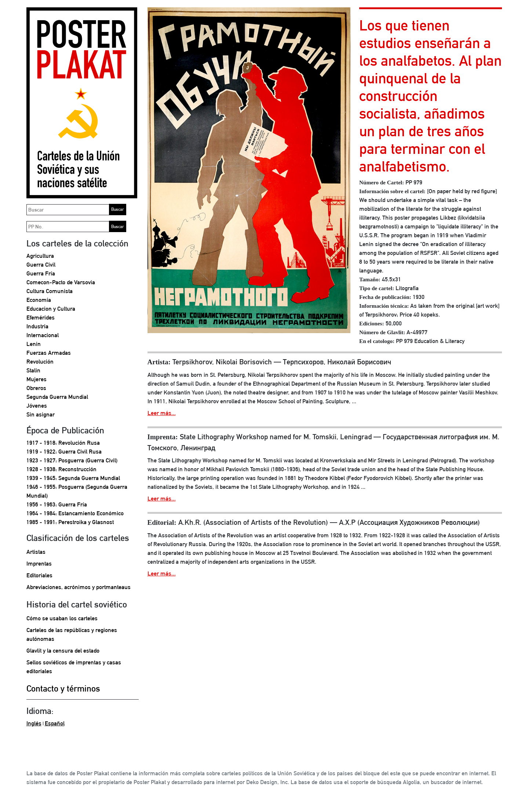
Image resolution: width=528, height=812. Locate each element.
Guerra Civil (41, 265)
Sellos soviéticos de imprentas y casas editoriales (74, 667)
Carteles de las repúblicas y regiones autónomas (72, 634)
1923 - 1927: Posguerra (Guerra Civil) (72, 460)
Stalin (33, 370)
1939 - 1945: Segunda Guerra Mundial (73, 478)
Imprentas (39, 564)
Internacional (43, 335)
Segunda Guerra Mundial (57, 397)
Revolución (40, 362)
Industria (37, 326)
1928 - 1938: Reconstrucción (61, 469)
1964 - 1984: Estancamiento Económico (75, 513)
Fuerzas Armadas (49, 353)
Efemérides (41, 317)
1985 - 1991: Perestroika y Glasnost (70, 522)
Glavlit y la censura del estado (63, 651)
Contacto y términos (63, 688)
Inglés (34, 723)
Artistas (36, 552)
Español (55, 723)
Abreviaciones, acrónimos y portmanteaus (79, 587)
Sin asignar (41, 414)
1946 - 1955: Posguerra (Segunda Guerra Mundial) (77, 491)
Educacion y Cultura (51, 309)
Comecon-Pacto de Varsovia (61, 282)
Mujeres (37, 379)
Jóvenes (37, 406)
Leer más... (162, 413)
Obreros (36, 388)
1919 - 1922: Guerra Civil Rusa (64, 452)
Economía (39, 300)
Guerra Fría (41, 273)
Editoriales (39, 575)
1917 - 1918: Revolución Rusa (63, 443)
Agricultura (40, 256)
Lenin (34, 344)
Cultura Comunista (50, 291)
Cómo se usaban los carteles (62, 618)
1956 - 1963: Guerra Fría (57, 504)
